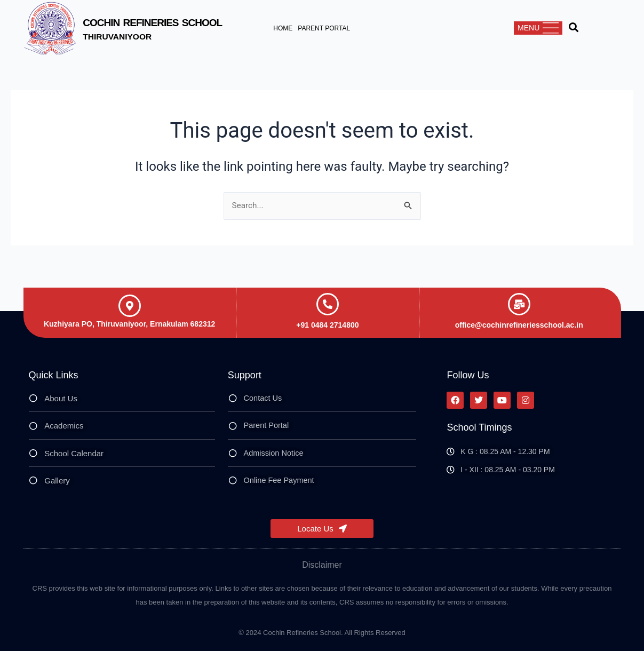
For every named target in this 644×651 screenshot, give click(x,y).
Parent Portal (324, 28)
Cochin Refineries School (172, 22)
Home (283, 28)
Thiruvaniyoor (123, 36)
